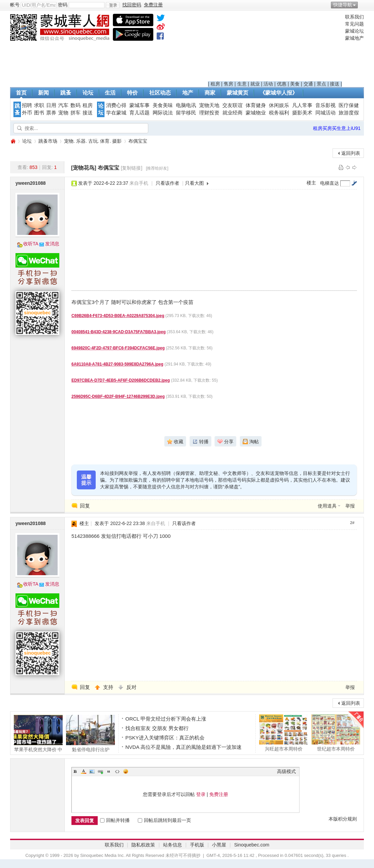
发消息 (52, 244)
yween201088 (31, 183)
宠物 (63, 113)
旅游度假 (349, 113)
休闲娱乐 (279, 105)
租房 (215, 84)
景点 (321, 84)
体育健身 (256, 105)
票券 (51, 113)
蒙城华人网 (13, 141)
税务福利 (279, 113)
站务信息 (173, 845)
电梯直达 (330, 183)
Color (84, 771)
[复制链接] (132, 168)
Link (100, 771)
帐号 (15, 5)
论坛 (88, 93)
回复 (85, 506)
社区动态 (160, 93)
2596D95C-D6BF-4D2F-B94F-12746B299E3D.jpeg (118, 396)
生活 (110, 93)
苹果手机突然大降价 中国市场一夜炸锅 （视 (38, 733)
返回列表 (351, 153)
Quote (109, 771)
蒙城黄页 (238, 93)
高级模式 (286, 771)
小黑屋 (219, 845)
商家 (210, 93)
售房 (228, 84)
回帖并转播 (115, 820)
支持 (109, 687)
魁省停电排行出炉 (90, 733)
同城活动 (325, 113)
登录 (201, 794)
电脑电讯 (186, 105)
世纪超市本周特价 (336, 733)
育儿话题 (139, 113)
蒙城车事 (139, 105)
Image (92, 771)
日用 (51, 105)
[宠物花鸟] (84, 168)
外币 (27, 113)
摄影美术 (302, 113)
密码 (63, 5)
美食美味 (163, 105)
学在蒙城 (116, 113)
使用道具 (327, 506)
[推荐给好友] (157, 168)
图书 (39, 113)
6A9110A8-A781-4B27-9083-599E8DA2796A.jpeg (117, 364)
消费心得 (116, 105)
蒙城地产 (354, 38)
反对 (131, 687)
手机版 (197, 845)
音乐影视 (325, 105)
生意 (242, 84)
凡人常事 (302, 105)
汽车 (63, 105)
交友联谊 (232, 105)
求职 (39, 105)
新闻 (43, 93)
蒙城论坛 (354, 31)
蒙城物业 (256, 113)
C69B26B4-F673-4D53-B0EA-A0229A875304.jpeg (118, 316)
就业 (255, 84)
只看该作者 (167, 183)
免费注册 (219, 794)
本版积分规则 (343, 819)
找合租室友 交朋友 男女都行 (157, 728)
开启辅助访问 (362, 5)
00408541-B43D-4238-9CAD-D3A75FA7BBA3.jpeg (118, 332)
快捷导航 (343, 5)
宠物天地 (209, 105)
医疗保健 (349, 105)
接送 (335, 84)
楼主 (311, 183)
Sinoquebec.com (252, 845)
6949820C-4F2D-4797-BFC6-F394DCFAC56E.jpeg (118, 348)
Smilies (126, 771)
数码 (75, 105)
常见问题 (354, 24)
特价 (132, 93)
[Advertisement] (275, 47)
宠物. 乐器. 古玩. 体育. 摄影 (93, 141)
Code (117, 771)
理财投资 (209, 113)
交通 (308, 84)
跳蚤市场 (48, 141)
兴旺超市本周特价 (284, 733)
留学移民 (186, 113)
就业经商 (232, 113)
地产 (188, 93)
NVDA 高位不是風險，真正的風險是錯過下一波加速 (183, 747)
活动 (268, 84)
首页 (21, 93)
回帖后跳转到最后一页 (164, 820)
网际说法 (163, 113)
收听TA (31, 244)
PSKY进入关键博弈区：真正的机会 (165, 738)
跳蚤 (66, 93)
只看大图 (194, 183)
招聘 (27, 105)
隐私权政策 (143, 845)
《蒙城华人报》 (279, 93)
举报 (350, 506)
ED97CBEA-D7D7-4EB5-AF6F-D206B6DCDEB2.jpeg (121, 380)
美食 (295, 84)
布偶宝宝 (138, 141)
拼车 (75, 113)
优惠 (282, 84)
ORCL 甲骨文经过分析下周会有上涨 (166, 719)
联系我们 (354, 17)
